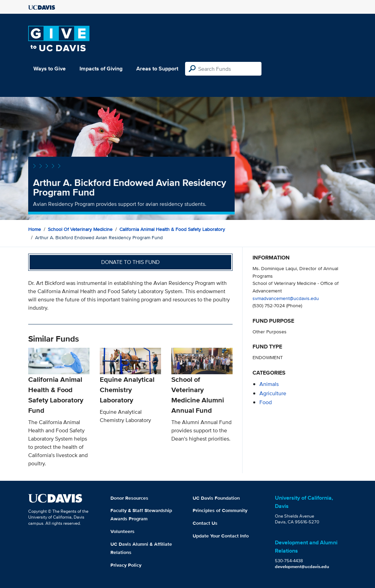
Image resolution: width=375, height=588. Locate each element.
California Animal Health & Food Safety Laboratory (172, 229)
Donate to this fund (130, 262)
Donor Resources (129, 498)
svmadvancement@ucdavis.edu (286, 298)
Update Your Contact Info (221, 536)
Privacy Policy (126, 565)
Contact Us (205, 523)
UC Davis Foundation (216, 498)
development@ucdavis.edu (302, 567)
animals (269, 384)
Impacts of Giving (101, 69)
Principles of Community (220, 510)
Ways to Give (50, 69)
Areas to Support (157, 69)
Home (35, 229)
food (266, 402)
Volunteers (122, 531)
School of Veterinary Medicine (80, 229)
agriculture (273, 393)
